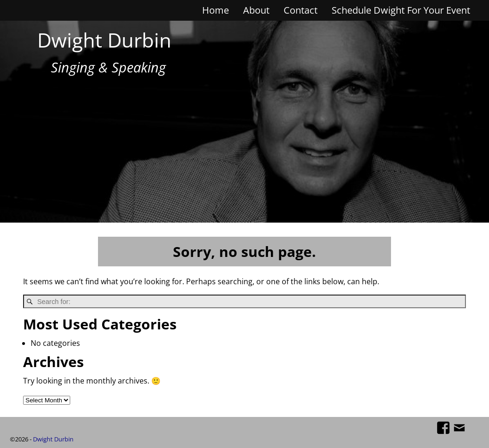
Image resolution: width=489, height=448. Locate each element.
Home (216, 10)
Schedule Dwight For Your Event (401, 10)
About (256, 10)
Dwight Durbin (104, 40)
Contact (301, 10)
